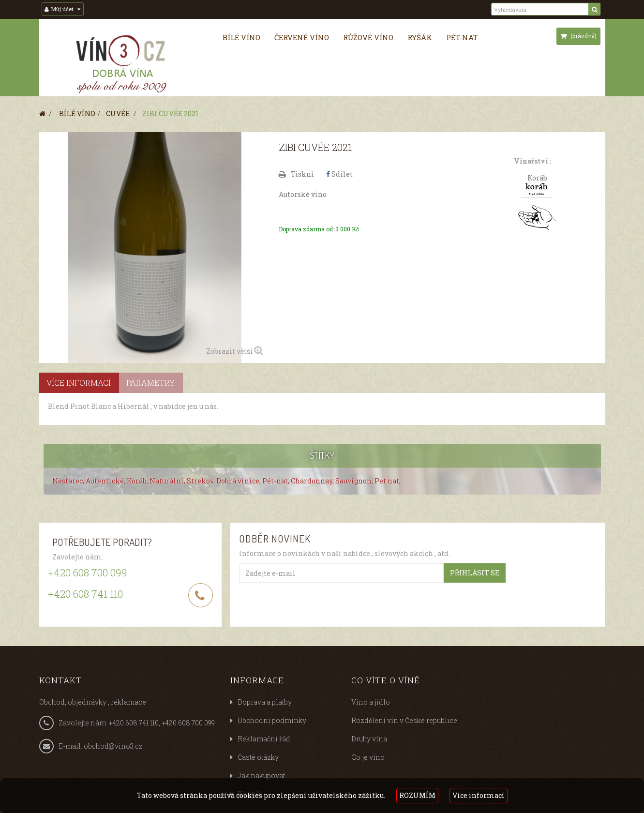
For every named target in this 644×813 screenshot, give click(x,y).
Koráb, (138, 481)
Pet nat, (388, 481)
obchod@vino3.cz (113, 746)
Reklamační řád (264, 739)
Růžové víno (368, 37)
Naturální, (168, 481)
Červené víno (302, 37)
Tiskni (302, 174)
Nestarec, (69, 481)
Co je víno (368, 757)
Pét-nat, (277, 481)
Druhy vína (369, 739)
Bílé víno (241, 37)
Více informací (479, 795)
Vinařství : (532, 161)
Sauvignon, (355, 481)
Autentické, (106, 481)
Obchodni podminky (272, 720)
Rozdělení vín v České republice (404, 720)
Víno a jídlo (371, 702)
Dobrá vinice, (239, 481)
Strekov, (202, 481)
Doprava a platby (265, 702)
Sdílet (339, 174)
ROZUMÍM (417, 795)
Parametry (150, 383)
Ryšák (420, 37)
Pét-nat (462, 37)
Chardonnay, (313, 481)
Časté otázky (258, 757)
